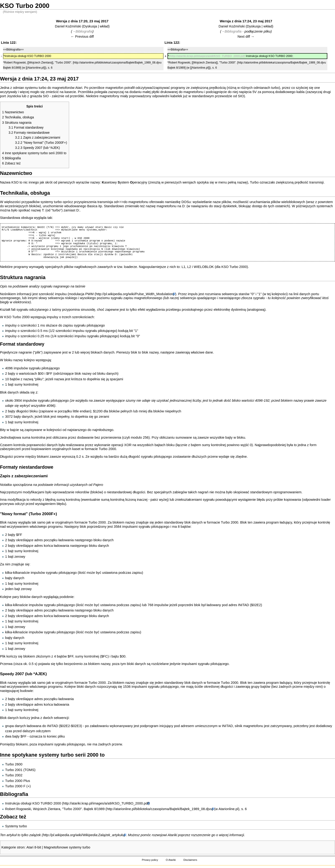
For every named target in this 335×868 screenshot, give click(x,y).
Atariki (173, 835)
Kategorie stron (13, 847)
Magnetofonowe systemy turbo (67, 847)
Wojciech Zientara (47, 809)
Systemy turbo (16, 826)
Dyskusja (90, 26)
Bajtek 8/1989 (94, 809)
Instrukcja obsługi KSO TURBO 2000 (33, 803)
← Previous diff (82, 37)
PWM (90, 294)
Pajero (98, 485)
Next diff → (246, 37)
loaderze (131, 267)
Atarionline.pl (228, 809)
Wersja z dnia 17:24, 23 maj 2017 (246, 21)
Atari (79, 88)
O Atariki (171, 860)
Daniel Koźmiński (68, 26)
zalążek (35, 835)
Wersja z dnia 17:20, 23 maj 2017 (82, 21)
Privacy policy (150, 860)
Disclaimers (190, 860)
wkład (104, 26)
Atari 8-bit (34, 847)
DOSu (186, 202)
